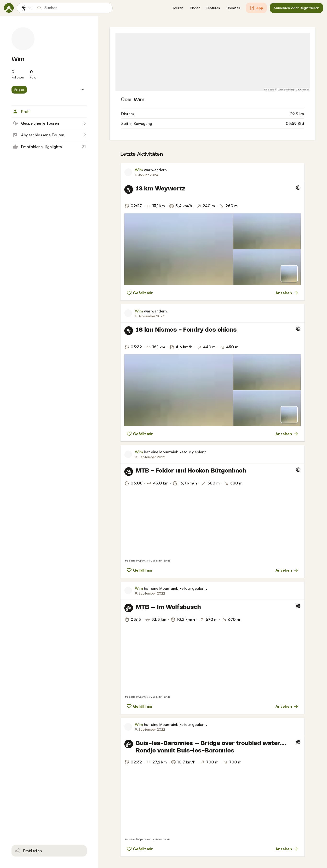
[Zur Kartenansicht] (289, 274)
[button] (178, 8)
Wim (18, 59)
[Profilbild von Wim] (23, 39)
